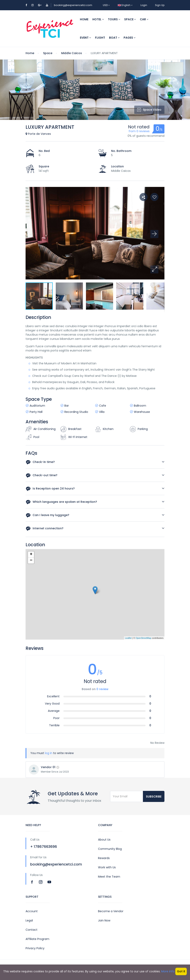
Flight (100, 38)
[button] (154, 269)
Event (85, 38)
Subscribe (154, 797)
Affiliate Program (37, 939)
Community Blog (110, 849)
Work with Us (107, 867)
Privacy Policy (35, 948)
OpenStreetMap (144, 638)
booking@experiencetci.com (73, 5)
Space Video (149, 110)
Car (144, 19)
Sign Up (160, 5)
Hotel (98, 19)
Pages (130, 38)
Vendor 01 (48, 767)
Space (130, 19)
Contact (31, 930)
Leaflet (128, 638)
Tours (114, 19)
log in (49, 753)
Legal (29, 920)
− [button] (31, 561)
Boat (114, 38)
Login (144, 5)
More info (168, 971)
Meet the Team (109, 877)
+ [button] (31, 554)
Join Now (104, 920)
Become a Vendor (111, 911)
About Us (104, 840)
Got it (181, 971)
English (125, 5)
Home (84, 19)
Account (32, 911)
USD (106, 5)
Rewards (104, 858)
